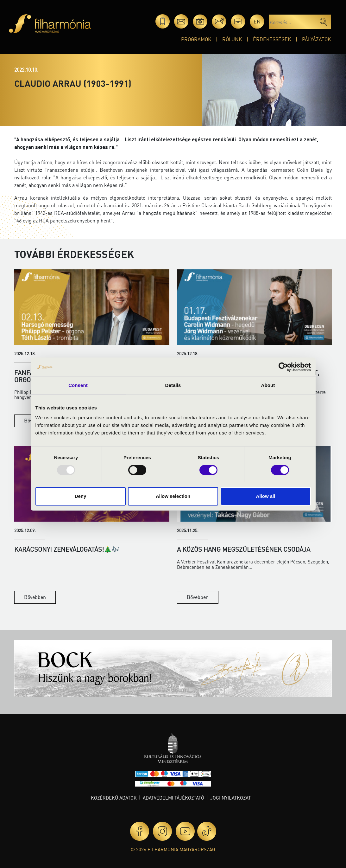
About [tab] (268, 385)
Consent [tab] (78, 385)
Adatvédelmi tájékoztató (173, 798)
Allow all (266, 496)
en (257, 21)
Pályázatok (316, 39)
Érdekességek (272, 39)
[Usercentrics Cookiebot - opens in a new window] (283, 367)
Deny (81, 496)
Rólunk (232, 39)
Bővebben (35, 597)
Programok (196, 39)
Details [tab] (173, 385)
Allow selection (173, 496)
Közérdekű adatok (114, 798)
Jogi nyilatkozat (230, 798)
